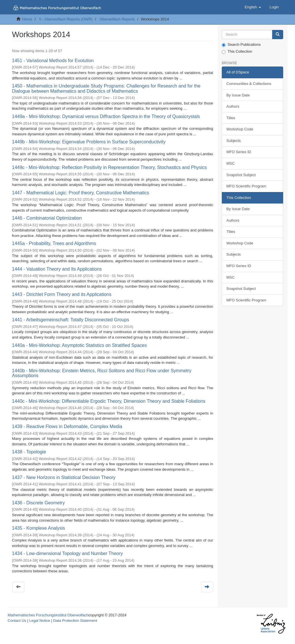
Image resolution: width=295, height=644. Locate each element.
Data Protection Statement (75, 621)
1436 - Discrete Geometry (38, 503)
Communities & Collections (249, 84)
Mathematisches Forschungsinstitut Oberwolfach (48, 615)
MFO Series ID (239, 152)
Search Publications (241, 45)
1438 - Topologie (29, 452)
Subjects (234, 141)
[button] (253, 7)
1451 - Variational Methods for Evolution (53, 61)
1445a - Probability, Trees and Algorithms (54, 243)
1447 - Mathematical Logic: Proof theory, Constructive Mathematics (81, 193)
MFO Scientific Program (246, 186)
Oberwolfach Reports (117, 19)
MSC (231, 163)
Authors (233, 106)
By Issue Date (238, 95)
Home (27, 19)
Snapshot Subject (241, 175)
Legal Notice (40, 621)
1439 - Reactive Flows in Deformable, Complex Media (67, 427)
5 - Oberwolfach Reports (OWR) (66, 19)
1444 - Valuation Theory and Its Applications (57, 269)
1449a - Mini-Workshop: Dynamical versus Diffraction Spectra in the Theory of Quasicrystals (106, 116)
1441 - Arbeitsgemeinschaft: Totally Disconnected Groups (71, 320)
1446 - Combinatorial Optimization (47, 218)
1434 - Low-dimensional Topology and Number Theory (68, 553)
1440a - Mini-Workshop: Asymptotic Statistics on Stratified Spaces (79, 345)
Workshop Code (240, 129)
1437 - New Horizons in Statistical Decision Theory (64, 477)
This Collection (237, 52)
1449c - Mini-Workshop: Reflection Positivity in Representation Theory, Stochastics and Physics (110, 167)
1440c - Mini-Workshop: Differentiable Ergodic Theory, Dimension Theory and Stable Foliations (109, 401)
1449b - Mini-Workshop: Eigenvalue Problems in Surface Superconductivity (89, 142)
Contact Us (17, 621)
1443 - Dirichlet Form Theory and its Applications (62, 294)
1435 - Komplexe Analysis (39, 528)
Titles (231, 118)
